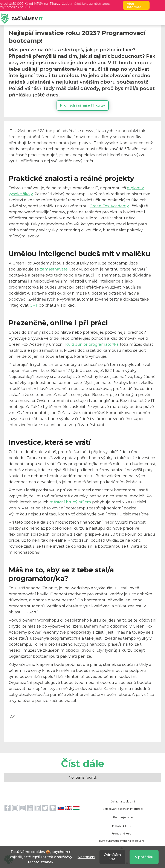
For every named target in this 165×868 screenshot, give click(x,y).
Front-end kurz (122, 834)
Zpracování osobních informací (123, 809)
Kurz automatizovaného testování (122, 841)
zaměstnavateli (55, 269)
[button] (159, 17)
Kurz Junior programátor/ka (92, 344)
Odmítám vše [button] (112, 857)
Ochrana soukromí (123, 802)
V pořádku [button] (144, 857)
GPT (34, 305)
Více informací (138, 5)
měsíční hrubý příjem (70, 502)
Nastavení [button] (86, 857)
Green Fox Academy (109, 206)
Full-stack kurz (122, 826)
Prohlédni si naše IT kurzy (83, 105)
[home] (21, 18)
